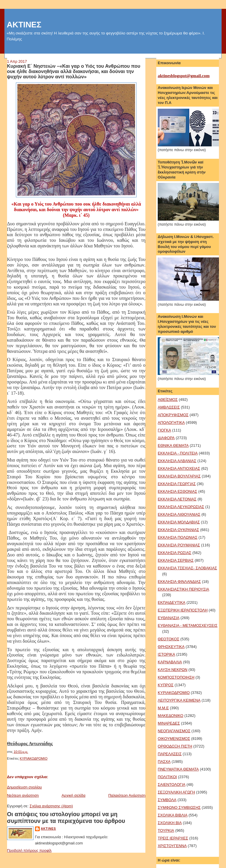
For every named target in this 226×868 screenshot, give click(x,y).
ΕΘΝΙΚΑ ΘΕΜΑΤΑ (173, 445)
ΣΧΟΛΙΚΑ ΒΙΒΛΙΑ (173, 815)
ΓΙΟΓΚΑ (164, 430)
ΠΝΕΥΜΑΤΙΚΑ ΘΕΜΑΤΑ (178, 769)
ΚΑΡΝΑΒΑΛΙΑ (170, 662)
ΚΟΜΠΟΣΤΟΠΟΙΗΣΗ (176, 677)
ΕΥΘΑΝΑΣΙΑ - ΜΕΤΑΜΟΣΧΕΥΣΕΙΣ (188, 625)
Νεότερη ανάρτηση (23, 795)
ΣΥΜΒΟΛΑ (167, 800)
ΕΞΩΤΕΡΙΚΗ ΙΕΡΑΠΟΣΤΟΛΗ (183, 610)
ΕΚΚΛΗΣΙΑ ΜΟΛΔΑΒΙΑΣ (179, 522)
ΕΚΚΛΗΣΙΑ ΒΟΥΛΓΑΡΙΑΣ (179, 476)
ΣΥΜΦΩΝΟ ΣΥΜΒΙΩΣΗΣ (179, 807)
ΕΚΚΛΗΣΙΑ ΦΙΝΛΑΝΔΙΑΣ (179, 582)
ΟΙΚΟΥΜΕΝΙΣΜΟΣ (174, 739)
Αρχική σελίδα (73, 795)
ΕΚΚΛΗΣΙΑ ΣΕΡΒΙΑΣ (176, 560)
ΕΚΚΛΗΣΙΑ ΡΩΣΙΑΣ (175, 553)
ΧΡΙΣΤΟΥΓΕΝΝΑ (172, 846)
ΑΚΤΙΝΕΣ (24, 25)
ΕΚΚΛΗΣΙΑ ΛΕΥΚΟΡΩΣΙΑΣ (181, 507)
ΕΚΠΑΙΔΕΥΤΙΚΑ (172, 602)
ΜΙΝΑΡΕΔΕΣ (169, 723)
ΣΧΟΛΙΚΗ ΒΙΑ (170, 823)
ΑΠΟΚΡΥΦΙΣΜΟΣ (173, 415)
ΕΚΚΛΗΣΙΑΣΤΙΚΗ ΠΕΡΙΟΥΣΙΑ (183, 589)
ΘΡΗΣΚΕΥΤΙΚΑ (171, 647)
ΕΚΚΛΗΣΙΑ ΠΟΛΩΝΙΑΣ (178, 537)
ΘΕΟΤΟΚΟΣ (168, 639)
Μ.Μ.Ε (163, 708)
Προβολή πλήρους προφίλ (29, 850)
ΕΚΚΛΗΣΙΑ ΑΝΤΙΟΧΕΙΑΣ (179, 468)
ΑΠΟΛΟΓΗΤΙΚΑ (171, 423)
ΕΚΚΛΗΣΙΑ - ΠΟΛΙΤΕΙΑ (178, 453)
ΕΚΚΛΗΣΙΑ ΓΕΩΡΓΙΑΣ (177, 484)
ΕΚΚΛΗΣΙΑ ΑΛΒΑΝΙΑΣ (177, 461)
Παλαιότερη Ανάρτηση (127, 795)
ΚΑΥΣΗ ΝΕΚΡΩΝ (173, 670)
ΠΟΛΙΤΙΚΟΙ (167, 777)
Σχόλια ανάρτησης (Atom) (51, 806)
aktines (49, 829)
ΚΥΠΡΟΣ (166, 685)
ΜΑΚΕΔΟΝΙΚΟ (171, 716)
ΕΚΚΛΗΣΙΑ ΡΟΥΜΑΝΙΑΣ (179, 545)
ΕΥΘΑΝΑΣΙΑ (169, 618)
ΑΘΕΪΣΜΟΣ (168, 400)
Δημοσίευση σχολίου (25, 787)
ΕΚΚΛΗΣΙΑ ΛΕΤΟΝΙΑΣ (177, 499)
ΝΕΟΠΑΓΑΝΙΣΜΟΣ (174, 731)
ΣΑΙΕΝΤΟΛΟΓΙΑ (172, 784)
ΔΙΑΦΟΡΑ (166, 438)
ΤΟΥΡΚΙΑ (166, 830)
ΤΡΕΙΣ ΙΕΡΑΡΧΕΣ (173, 838)
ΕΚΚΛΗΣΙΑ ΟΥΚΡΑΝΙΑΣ (178, 530)
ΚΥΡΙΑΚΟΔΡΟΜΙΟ (34, 758)
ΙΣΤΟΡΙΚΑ (166, 654)
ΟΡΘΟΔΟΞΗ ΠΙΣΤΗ (175, 746)
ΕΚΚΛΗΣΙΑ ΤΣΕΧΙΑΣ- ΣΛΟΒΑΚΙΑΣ (187, 568)
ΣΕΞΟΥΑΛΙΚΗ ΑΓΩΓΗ (176, 792)
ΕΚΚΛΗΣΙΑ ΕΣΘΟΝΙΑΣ (177, 491)
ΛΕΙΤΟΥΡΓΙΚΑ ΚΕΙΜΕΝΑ (179, 700)
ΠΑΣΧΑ (164, 762)
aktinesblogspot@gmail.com (184, 76)
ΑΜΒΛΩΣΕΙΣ (169, 407)
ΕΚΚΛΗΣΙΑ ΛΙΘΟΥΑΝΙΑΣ (179, 514)
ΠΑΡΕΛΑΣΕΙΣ (170, 754)
